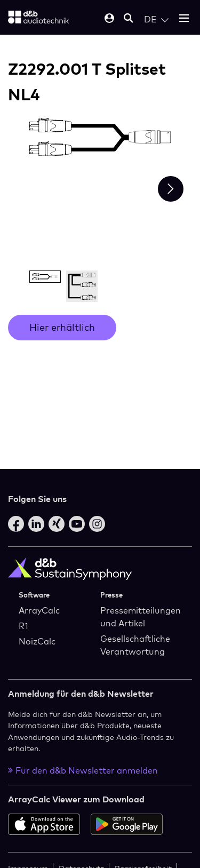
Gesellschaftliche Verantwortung (135, 645)
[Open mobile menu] (184, 19)
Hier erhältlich (62, 327)
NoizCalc (37, 641)
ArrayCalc (39, 610)
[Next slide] (171, 189)
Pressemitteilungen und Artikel (141, 617)
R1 (23, 626)
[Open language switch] (156, 19)
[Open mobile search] (129, 19)
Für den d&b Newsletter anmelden (83, 770)
